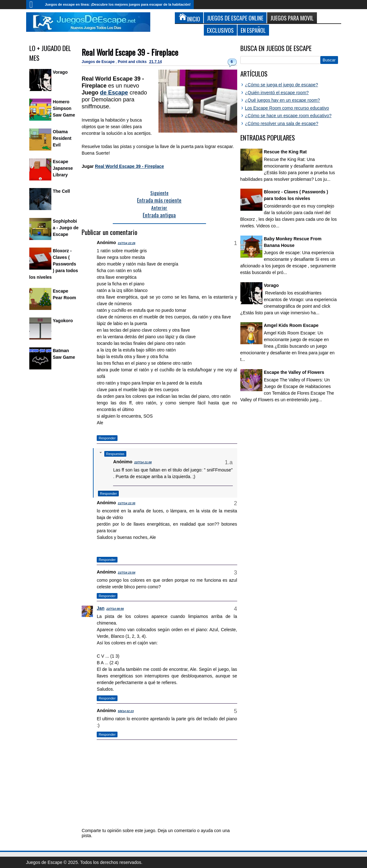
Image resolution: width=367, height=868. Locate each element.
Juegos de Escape (99, 62)
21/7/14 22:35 (127, 503)
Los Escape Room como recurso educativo (287, 108)
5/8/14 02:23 (126, 711)
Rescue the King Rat (285, 152)
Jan (100, 608)
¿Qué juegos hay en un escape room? (283, 100)
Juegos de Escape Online (235, 18)
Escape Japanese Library (63, 168)
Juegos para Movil (292, 18)
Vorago (60, 72)
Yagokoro (63, 321)
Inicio (34, 5)
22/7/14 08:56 (115, 609)
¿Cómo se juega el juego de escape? (282, 85)
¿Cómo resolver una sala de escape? (282, 123)
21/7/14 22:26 (127, 243)
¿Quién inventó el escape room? (277, 93)
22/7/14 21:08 (143, 462)
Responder (107, 438)
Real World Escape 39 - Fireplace (130, 52)
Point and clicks (133, 62)
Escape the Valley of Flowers (294, 372)
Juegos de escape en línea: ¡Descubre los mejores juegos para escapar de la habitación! (118, 4)
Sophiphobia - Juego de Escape (66, 228)
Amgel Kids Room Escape (291, 325)
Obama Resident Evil (62, 138)
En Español (253, 30)
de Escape (114, 93)
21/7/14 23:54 (127, 573)
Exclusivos (220, 30)
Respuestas (115, 454)
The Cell (61, 191)
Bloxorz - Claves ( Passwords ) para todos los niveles (54, 264)
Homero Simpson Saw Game (64, 108)
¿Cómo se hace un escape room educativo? (288, 116)
